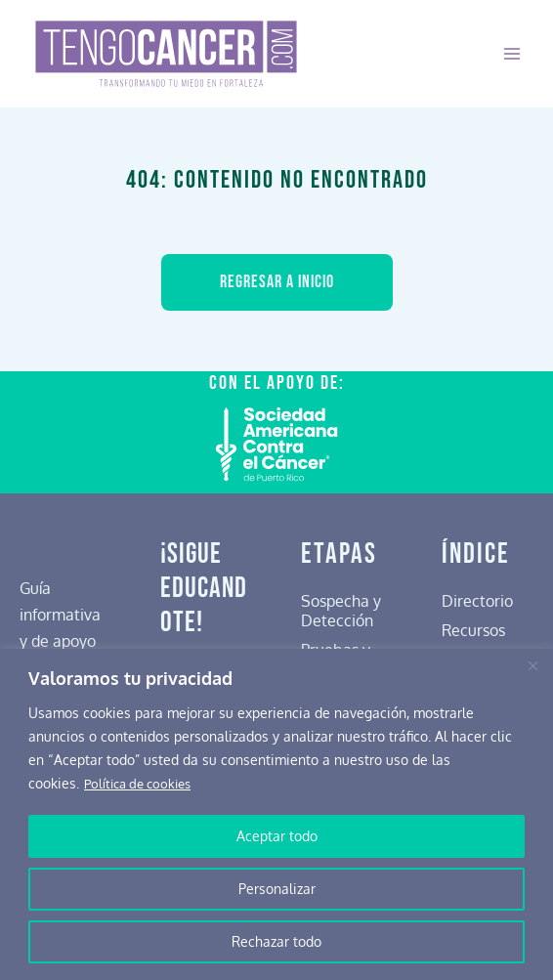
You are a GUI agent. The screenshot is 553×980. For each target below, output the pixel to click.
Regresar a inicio (277, 282)
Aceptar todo (277, 836)
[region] (276, 814)
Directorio (477, 599)
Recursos (473, 629)
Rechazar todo (276, 941)
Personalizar (277, 889)
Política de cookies (143, 783)
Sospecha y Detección (341, 609)
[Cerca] (532, 665)
